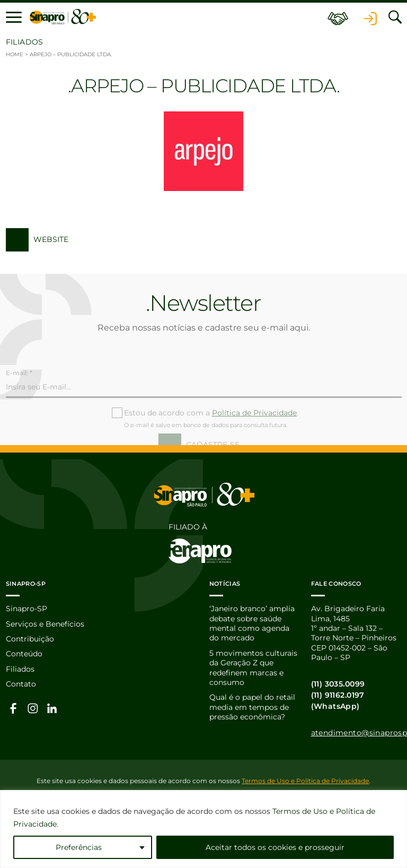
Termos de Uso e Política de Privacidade (305, 781)
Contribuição (30, 639)
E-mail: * (19, 387)
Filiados (20, 669)
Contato (21, 684)
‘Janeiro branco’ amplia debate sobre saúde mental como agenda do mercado (252, 623)
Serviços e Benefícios (45, 624)
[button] (14, 17)
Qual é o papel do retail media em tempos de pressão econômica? (252, 707)
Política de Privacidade (254, 427)
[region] (203, 829)
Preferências (79, 847)
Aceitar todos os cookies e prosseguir (275, 847)
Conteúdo (24, 654)
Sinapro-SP (26, 609)
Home (15, 54)
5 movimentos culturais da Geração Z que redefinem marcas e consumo (253, 668)
